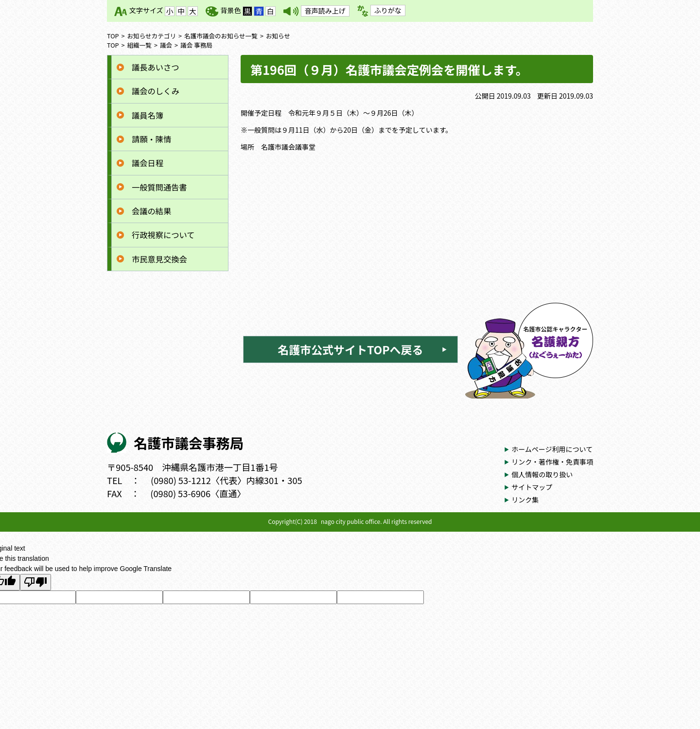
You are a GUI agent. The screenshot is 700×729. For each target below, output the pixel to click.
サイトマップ (532, 487)
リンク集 (525, 500)
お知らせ (278, 36)
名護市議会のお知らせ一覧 (221, 36)
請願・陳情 (151, 139)
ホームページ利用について (552, 449)
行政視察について (163, 235)
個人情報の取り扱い (542, 474)
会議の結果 (151, 211)
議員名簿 (148, 115)
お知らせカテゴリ (152, 36)
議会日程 (148, 163)
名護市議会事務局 (189, 443)
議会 (166, 45)
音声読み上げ (325, 11)
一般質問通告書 (159, 187)
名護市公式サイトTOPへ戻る (350, 349)
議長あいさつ (155, 67)
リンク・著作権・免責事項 (552, 462)
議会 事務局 (196, 45)
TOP (113, 36)
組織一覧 (140, 45)
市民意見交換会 (159, 259)
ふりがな (388, 10)
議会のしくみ (156, 91)
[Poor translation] (35, 582)
